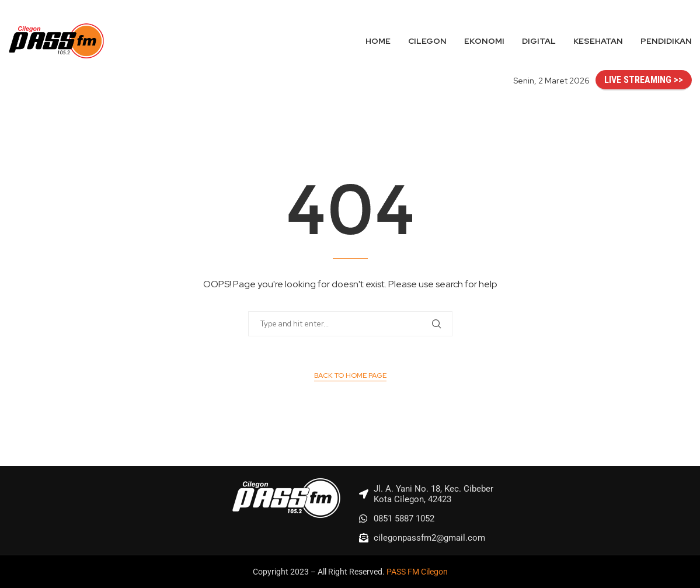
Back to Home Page (350, 375)
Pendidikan (666, 41)
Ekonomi (484, 41)
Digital (539, 41)
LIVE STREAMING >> (644, 80)
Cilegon (427, 41)
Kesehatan (598, 41)
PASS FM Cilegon (417, 572)
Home (378, 41)
